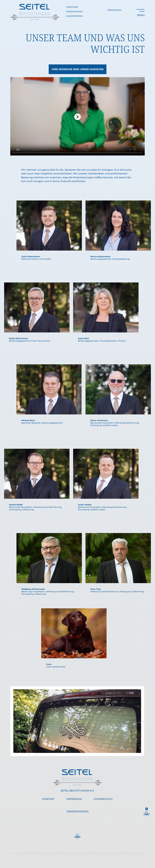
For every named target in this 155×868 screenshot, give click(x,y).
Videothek (72, 7)
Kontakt (48, 799)
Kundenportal (75, 16)
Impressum (74, 799)
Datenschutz (103, 799)
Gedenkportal (75, 12)
